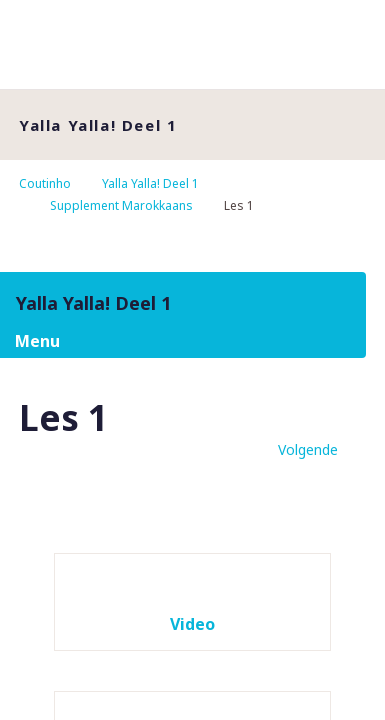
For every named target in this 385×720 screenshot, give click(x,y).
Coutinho (45, 183)
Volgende (308, 449)
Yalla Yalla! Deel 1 (150, 183)
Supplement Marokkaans (121, 205)
